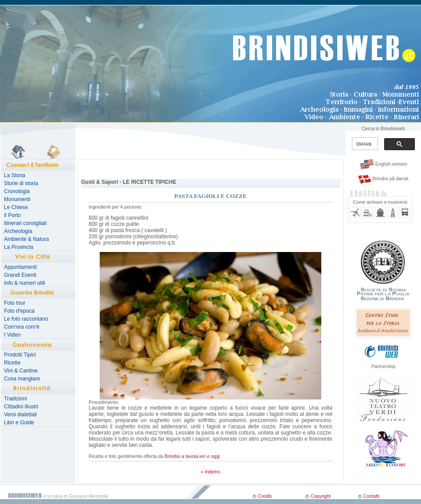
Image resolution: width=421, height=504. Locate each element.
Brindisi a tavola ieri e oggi (192, 456)
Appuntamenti (20, 267)
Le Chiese (16, 207)
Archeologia (18, 231)
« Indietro (210, 472)
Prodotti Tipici (20, 355)
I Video (12, 335)
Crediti (265, 496)
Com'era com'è (22, 327)
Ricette (12, 363)
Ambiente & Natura (26, 239)
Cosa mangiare (22, 379)
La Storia (15, 175)
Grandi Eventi (20, 275)
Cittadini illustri (21, 407)
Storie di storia (21, 183)
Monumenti (17, 199)
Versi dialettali (20, 415)
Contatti (371, 496)
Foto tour (15, 303)
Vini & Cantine (21, 371)
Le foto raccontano (26, 319)
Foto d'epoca (19, 311)
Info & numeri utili (25, 283)
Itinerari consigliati (25, 223)
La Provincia (19, 247)
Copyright (321, 496)
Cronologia (17, 191)
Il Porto (12, 215)
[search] (364, 144)
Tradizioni (16, 399)
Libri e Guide (19, 423)
